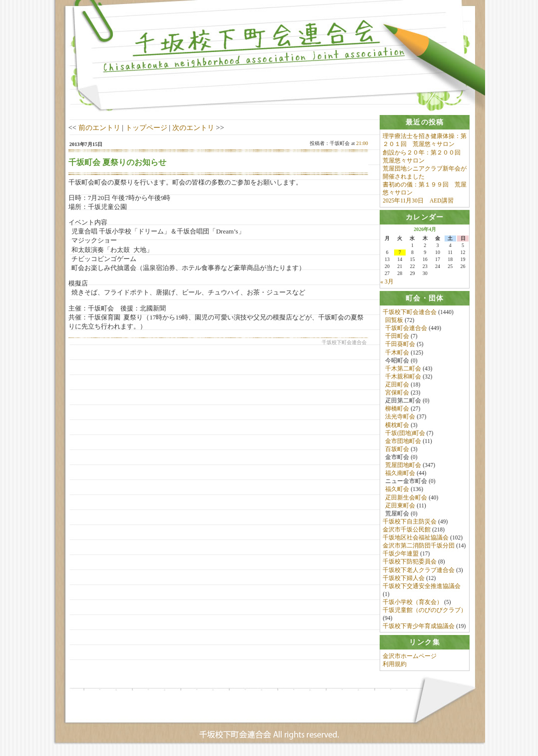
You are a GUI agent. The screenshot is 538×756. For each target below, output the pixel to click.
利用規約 (395, 665)
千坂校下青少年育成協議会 (419, 626)
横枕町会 (397, 425)
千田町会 (397, 336)
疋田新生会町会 (406, 498)
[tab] (425, 122)
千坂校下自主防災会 (410, 522)
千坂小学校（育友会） (413, 602)
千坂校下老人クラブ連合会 (419, 570)
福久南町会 (400, 473)
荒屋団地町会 (403, 465)
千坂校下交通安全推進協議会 (422, 586)
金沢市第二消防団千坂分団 (419, 546)
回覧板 (394, 320)
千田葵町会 (400, 345)
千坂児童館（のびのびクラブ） (425, 610)
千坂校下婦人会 (404, 578)
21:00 (362, 143)
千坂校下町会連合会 (410, 312)
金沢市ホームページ (410, 657)
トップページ (146, 127)
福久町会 (397, 490)
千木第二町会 (403, 369)
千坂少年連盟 (401, 554)
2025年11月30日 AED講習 (418, 200)
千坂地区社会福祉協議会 (416, 538)
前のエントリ (99, 127)
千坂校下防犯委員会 (410, 562)
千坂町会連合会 (406, 328)
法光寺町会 (400, 417)
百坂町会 (397, 449)
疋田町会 (397, 385)
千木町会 (397, 353)
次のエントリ (193, 127)
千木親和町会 (403, 377)
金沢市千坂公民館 (407, 530)
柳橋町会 (397, 409)
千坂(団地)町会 (405, 433)
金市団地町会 (403, 441)
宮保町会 (397, 393)
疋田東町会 (400, 506)
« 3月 (387, 282)
